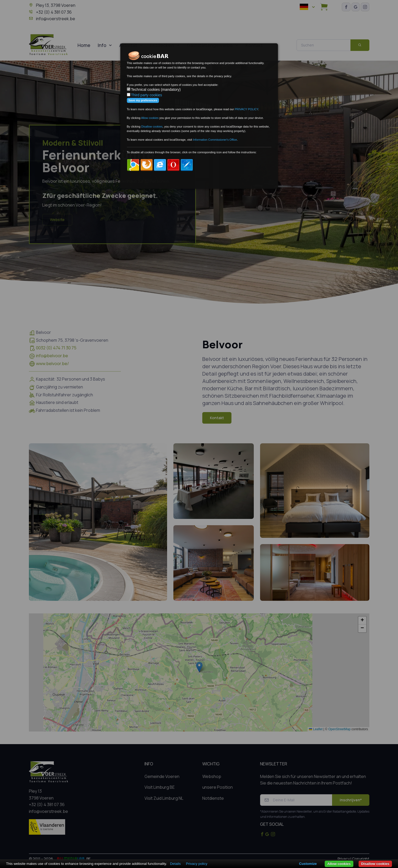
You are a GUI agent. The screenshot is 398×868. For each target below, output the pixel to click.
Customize (308, 864)
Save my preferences (143, 100)
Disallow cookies (375, 864)
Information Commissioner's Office (215, 140)
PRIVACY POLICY (246, 109)
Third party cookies (147, 95)
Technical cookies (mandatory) (156, 90)
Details (175, 864)
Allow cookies (339, 864)
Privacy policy (197, 864)
